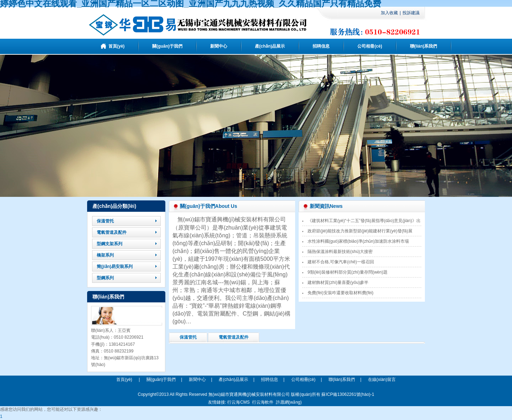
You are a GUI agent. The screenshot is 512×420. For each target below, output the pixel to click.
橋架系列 (105, 255)
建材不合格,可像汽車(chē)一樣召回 (341, 262)
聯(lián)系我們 (342, 379)
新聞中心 (197, 379)
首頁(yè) (124, 379)
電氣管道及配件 (234, 337)
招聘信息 (270, 379)
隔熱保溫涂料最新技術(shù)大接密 (340, 252)
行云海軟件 (263, 402)
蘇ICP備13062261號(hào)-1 (348, 394)
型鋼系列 (105, 278)
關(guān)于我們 (161, 379)
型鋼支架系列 (110, 244)
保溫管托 (188, 337)
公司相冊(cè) (303, 379)
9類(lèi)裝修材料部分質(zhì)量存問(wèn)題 (348, 272)
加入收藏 (389, 13)
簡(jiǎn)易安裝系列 (115, 266)
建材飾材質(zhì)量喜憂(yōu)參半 (338, 282)
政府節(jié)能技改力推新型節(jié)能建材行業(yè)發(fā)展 (360, 231)
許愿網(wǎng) (289, 402)
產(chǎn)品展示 (233, 379)
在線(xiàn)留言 (382, 379)
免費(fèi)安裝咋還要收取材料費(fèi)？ (340, 293)
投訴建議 (411, 13)
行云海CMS (238, 402)
